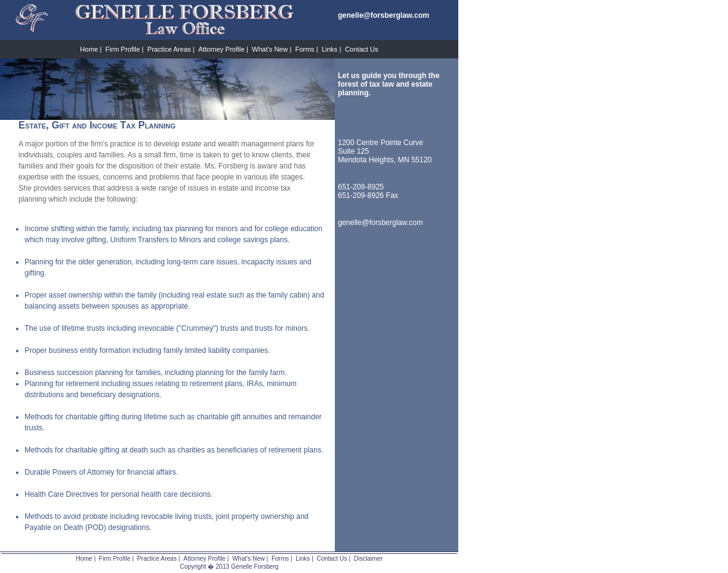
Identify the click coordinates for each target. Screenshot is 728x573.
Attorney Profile (221, 49)
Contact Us (361, 49)
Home (89, 49)
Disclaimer (368, 559)
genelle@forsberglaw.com (380, 223)
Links (330, 49)
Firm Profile (123, 49)
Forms (304, 49)
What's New (270, 49)
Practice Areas (169, 49)
